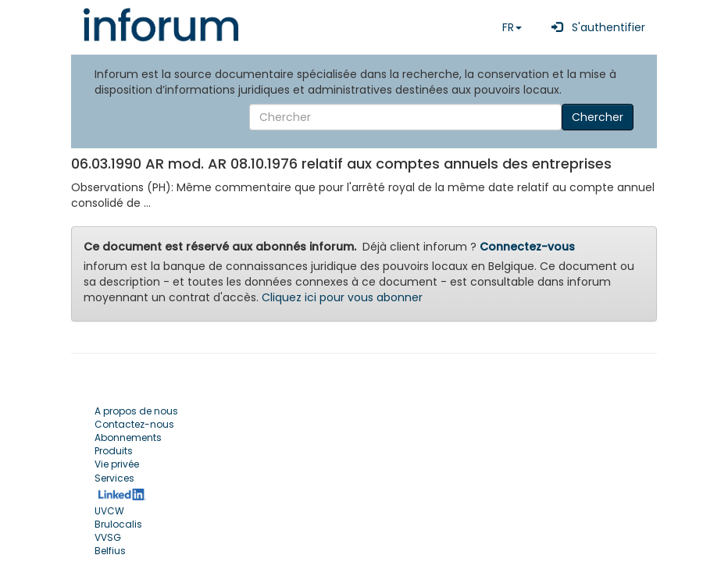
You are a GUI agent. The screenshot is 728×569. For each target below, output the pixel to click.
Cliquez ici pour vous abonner (342, 297)
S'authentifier (595, 27)
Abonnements (128, 437)
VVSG (108, 537)
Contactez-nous (134, 424)
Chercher (598, 117)
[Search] (405, 117)
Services (114, 478)
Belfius (110, 551)
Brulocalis (118, 524)
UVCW (109, 511)
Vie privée (117, 464)
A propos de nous (136, 411)
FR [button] (512, 27)
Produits (114, 451)
